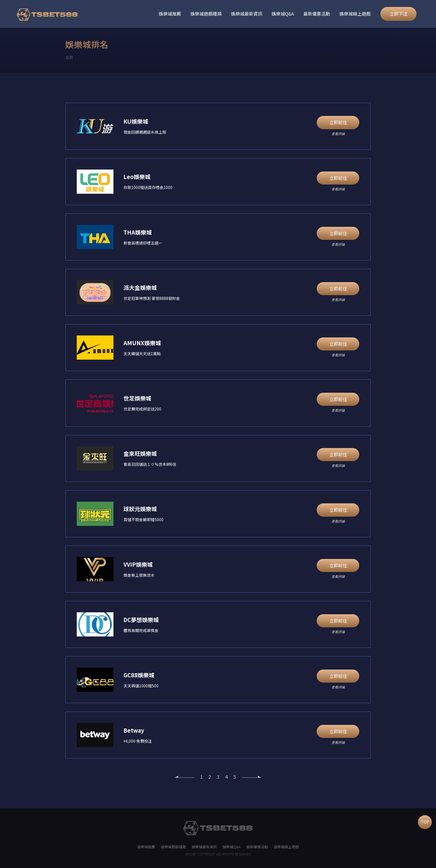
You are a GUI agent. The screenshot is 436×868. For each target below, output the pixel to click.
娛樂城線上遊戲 (355, 14)
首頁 (69, 57)
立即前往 (338, 122)
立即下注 (398, 14)
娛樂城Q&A (283, 14)
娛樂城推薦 (170, 14)
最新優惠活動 (317, 14)
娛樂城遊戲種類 (206, 14)
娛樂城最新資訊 (247, 14)
